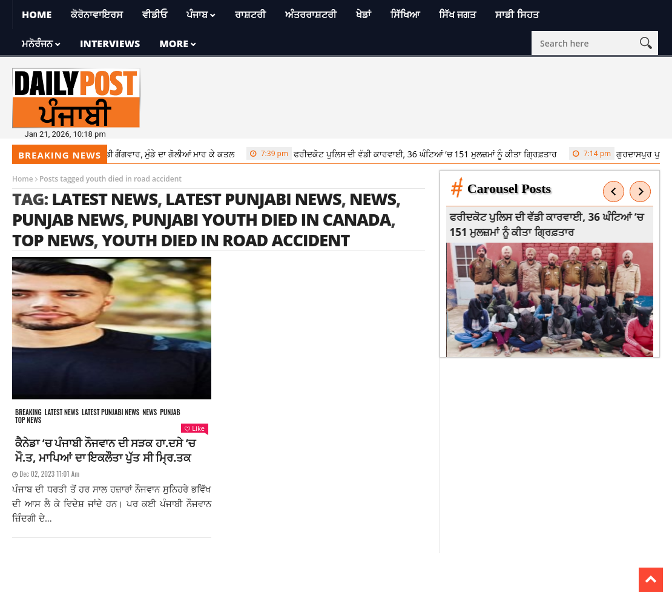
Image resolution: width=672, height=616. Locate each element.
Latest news (62, 412)
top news (53, 240)
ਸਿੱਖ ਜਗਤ (457, 15)
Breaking (28, 412)
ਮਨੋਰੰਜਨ (37, 44)
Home (37, 15)
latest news (104, 199)
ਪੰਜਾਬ (197, 15)
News (150, 412)
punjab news (68, 219)
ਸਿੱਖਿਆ (405, 15)
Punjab (170, 412)
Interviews (110, 44)
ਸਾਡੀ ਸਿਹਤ (517, 15)
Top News (28, 420)
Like (194, 428)
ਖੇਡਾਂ (364, 15)
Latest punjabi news (110, 412)
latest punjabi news (253, 199)
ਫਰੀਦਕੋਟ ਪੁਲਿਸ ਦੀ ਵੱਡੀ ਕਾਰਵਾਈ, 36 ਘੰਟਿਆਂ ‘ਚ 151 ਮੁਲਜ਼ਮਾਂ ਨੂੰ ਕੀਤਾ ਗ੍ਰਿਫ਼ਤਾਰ (406, 154)
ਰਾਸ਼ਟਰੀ (250, 15)
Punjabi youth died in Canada (262, 219)
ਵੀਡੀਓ (155, 15)
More (174, 44)
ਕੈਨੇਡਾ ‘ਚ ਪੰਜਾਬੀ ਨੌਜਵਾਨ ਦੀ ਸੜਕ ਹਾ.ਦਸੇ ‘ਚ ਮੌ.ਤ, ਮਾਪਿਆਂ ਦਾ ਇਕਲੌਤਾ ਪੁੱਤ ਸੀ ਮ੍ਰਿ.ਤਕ (105, 450)
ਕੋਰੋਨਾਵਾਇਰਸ (97, 15)
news (373, 199)
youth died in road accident (226, 240)
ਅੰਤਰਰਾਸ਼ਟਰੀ (311, 15)
